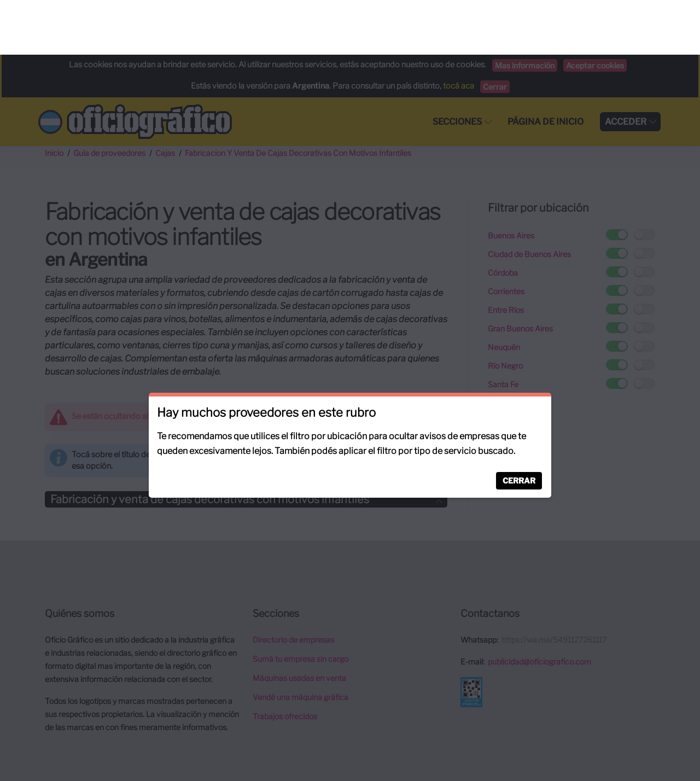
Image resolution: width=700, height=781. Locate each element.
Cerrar (519, 426)
